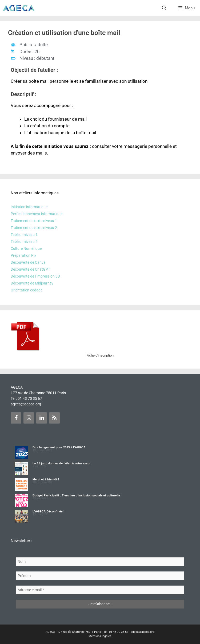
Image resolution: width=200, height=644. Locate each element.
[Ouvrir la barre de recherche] (164, 8)
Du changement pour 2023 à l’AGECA (59, 447)
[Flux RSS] (54, 418)
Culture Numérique (26, 248)
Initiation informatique (29, 207)
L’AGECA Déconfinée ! (49, 511)
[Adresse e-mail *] (100, 590)
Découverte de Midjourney (32, 283)
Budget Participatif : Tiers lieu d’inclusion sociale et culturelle (76, 495)
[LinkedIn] (42, 418)
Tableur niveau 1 (24, 235)
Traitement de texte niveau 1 (34, 221)
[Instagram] (29, 418)
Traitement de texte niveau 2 (34, 228)
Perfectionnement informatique (37, 214)
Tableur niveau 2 (24, 242)
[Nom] (100, 562)
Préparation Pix (23, 255)
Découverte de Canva (28, 262)
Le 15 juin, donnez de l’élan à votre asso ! (62, 463)
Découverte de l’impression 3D (35, 276)
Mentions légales (100, 636)
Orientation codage (27, 290)
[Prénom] (100, 576)
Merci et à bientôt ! (46, 479)
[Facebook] (16, 418)
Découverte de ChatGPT (30, 269)
